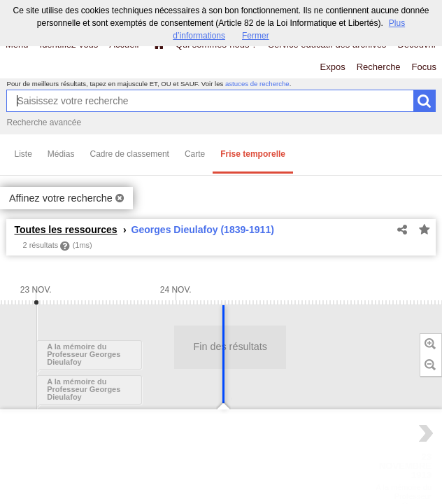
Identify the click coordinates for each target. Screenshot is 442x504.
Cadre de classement (130, 154)
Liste (23, 154)
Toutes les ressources (65, 230)
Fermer (256, 36)
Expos (333, 67)
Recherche (379, 67)
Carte (195, 154)
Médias (61, 154)
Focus (424, 67)
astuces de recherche (257, 84)
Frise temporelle (253, 154)
